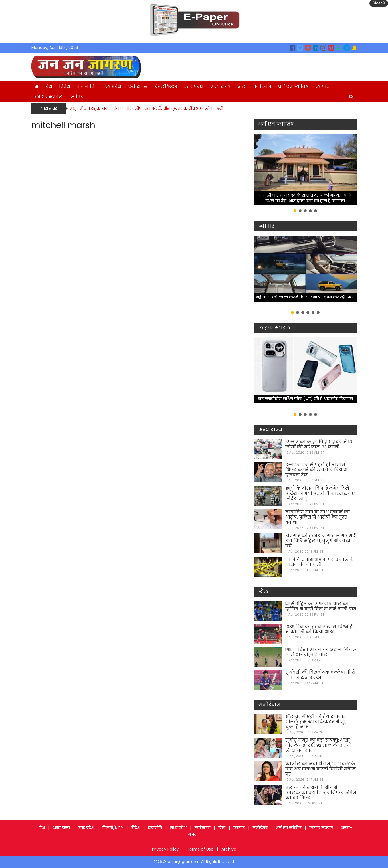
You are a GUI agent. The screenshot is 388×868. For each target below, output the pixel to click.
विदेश (65, 86)
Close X (379, 3)
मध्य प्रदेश (111, 86)
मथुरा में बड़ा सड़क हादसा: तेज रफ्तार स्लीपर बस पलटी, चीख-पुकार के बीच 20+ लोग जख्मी (146, 108)
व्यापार (322, 86)
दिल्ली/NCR (165, 86)
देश (49, 86)
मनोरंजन (262, 86)
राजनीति (86, 86)
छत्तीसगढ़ (137, 86)
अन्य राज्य (220, 86)
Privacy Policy (165, 849)
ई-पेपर (76, 97)
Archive (229, 849)
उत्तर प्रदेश (194, 86)
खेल (242, 86)
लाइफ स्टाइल (49, 97)
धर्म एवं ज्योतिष (293, 86)
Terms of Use (200, 849)
